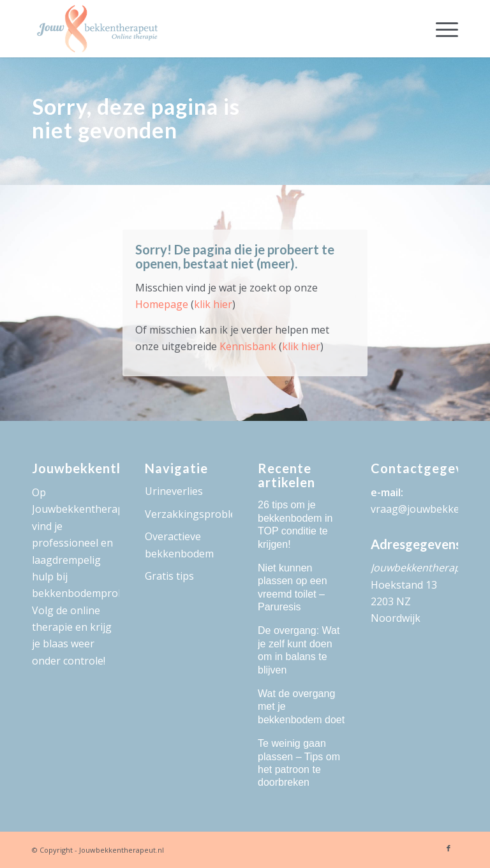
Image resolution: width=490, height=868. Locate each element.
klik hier (213, 304)
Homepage (162, 304)
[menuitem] (441, 29)
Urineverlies (174, 491)
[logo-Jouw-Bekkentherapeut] (97, 29)
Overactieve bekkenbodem (179, 545)
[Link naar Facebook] (449, 848)
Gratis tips (169, 576)
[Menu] (441, 29)
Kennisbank (248, 346)
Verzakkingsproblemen (189, 514)
